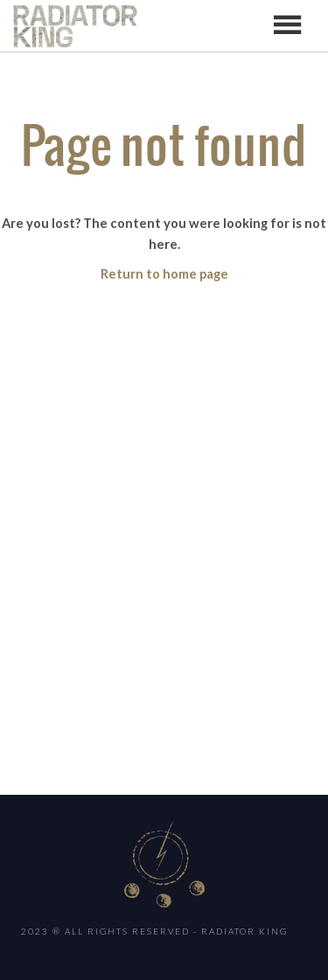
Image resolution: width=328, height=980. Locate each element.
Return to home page (164, 274)
